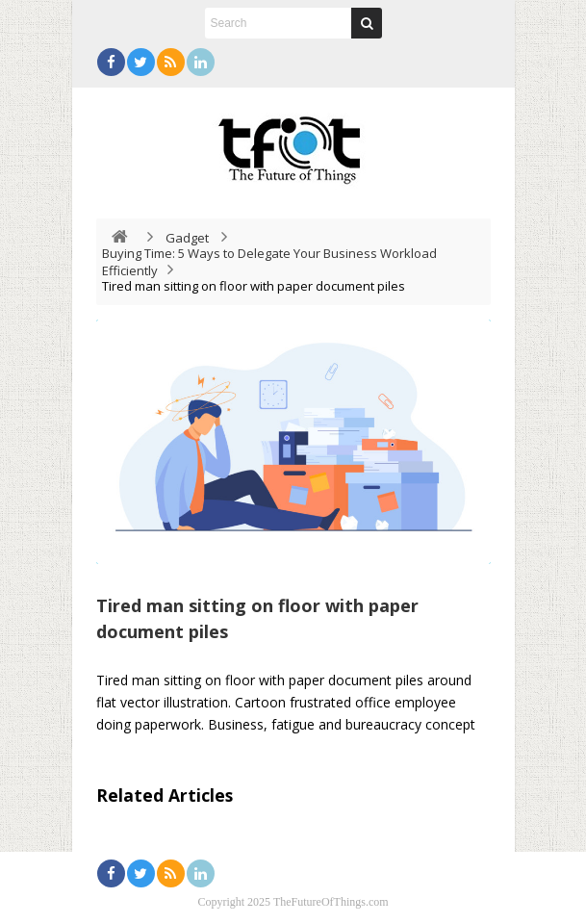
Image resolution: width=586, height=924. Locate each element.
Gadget (187, 238)
